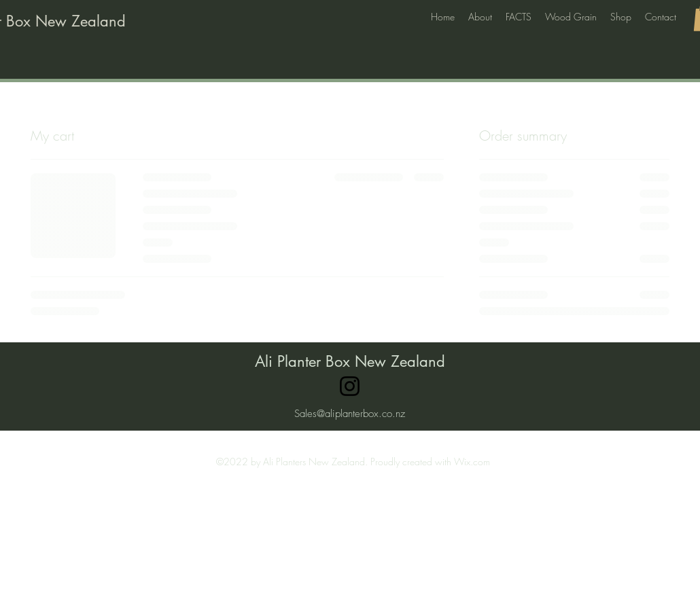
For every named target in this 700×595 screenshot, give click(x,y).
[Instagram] (350, 386)
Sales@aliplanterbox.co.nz (350, 414)
